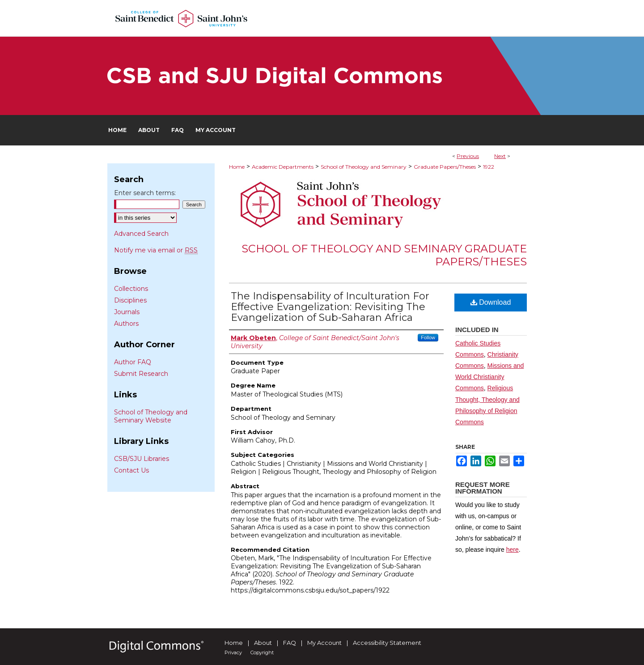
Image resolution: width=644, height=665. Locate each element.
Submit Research (141, 374)
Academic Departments (283, 167)
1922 (489, 167)
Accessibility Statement (387, 643)
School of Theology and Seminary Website (151, 416)
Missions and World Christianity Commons (489, 377)
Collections (131, 289)
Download (491, 302)
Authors (126, 324)
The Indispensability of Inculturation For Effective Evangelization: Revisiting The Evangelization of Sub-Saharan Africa (330, 307)
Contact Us (131, 470)
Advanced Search (141, 234)
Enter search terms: (145, 193)
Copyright (262, 652)
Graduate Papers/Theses (445, 167)
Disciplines (130, 300)
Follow (428, 337)
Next (500, 156)
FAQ (290, 643)
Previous (468, 156)
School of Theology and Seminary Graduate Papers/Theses (384, 255)
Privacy (233, 652)
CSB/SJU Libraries (142, 459)
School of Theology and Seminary (364, 167)
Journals (127, 312)
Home (237, 167)
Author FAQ (133, 362)
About (263, 643)
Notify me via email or (156, 250)
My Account (324, 643)
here (513, 550)
